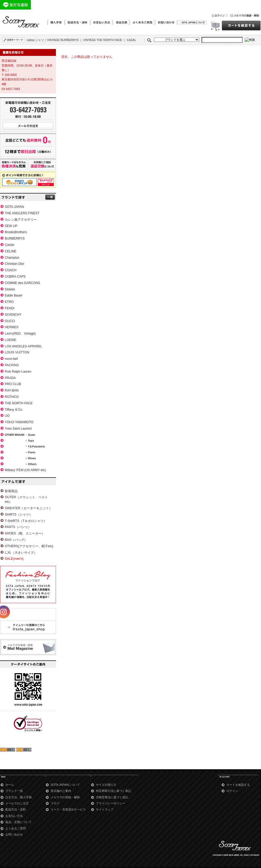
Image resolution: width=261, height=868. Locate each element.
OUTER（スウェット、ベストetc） (26, 499)
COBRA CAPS (15, 277)
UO (7, 416)
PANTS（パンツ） (18, 527)
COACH (11, 270)
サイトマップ (105, 809)
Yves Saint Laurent (18, 429)
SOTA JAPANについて (65, 785)
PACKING (12, 365)
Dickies (10, 289)
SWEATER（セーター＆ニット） (28, 508)
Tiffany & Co (13, 410)
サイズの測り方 (106, 785)
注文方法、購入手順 (19, 797)
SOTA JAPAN (14, 207)
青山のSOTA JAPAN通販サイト (21, 22)
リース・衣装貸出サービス (68, 809)
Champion (12, 258)
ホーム (10, 785)
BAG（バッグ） (16, 540)
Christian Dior (15, 264)
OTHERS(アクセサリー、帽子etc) (29, 546)
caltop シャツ (35, 40)
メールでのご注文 (17, 803)
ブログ (55, 803)
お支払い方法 (14, 816)
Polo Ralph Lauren (18, 372)
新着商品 (11, 491)
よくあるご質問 (16, 828)
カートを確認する (238, 785)
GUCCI (10, 321)
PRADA (10, 378)
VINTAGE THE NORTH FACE (103, 40)
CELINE (11, 251)
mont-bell (11, 359)
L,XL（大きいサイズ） (21, 553)
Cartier (10, 245)
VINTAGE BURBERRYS (63, 40)
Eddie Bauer (14, 295)
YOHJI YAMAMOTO (19, 422)
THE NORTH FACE (19, 403)
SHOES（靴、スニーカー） (25, 533)
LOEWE (11, 340)
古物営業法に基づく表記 (112, 797)
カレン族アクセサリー (21, 220)
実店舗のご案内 (61, 791)
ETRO (9, 302)
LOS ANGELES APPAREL (24, 346)
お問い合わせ (14, 834)
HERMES (12, 327)
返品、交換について (19, 822)
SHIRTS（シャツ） (19, 515)
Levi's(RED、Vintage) (20, 334)
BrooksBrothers (16, 232)
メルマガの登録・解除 (65, 797)
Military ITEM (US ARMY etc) (25, 470)
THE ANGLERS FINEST (22, 213)
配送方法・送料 (16, 809)
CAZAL (131, 40)
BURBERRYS (15, 238)
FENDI (10, 308)
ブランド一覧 (14, 791)
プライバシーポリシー (111, 803)
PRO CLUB (13, 384)
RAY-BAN (12, 390)
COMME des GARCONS (23, 283)
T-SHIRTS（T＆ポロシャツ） (26, 521)
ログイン (232, 791)
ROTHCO (12, 397)
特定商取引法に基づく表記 (113, 791)
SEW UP (11, 226)
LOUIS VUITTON (17, 352)
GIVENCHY (13, 315)
